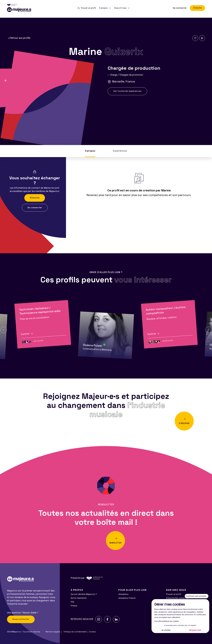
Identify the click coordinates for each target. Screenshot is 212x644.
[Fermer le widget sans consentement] (197, 596)
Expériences (120, 151)
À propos (90, 151)
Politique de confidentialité (75, 632)
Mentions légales (53, 632)
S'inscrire (197, 8)
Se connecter (180, 8)
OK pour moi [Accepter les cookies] (195, 630)
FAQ (73, 602)
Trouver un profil (174, 594)
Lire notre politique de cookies (166, 621)
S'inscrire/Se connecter (177, 598)
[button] (4, 330)
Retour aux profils (19, 38)
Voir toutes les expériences (127, 91)
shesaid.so (123, 594)
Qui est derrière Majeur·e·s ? (84, 594)
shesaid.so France (127, 598)
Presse (74, 606)
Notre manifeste (79, 598)
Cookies (92, 632)
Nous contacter (21, 619)
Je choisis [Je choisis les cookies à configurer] (166, 630)
